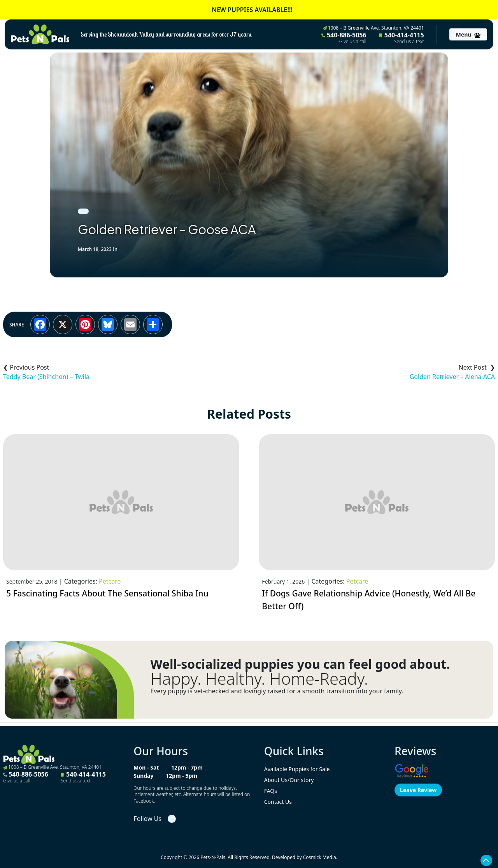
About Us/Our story (289, 780)
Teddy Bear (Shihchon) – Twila (46, 377)
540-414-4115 (402, 38)
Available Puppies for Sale (297, 769)
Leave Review (418, 790)
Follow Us (147, 819)
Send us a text (409, 42)
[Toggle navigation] (468, 34)
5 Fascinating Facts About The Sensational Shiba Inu (107, 593)
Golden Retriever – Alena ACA (452, 377)
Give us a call (353, 42)
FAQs (271, 791)
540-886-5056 (344, 38)
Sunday (143, 776)
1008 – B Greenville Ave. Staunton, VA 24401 (373, 28)
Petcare (110, 581)
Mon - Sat (146, 767)
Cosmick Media (320, 857)
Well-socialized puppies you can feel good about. (300, 664)
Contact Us (278, 802)
